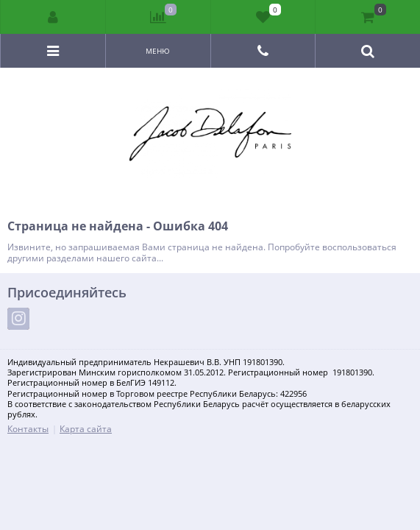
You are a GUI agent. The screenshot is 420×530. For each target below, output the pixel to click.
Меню (158, 51)
